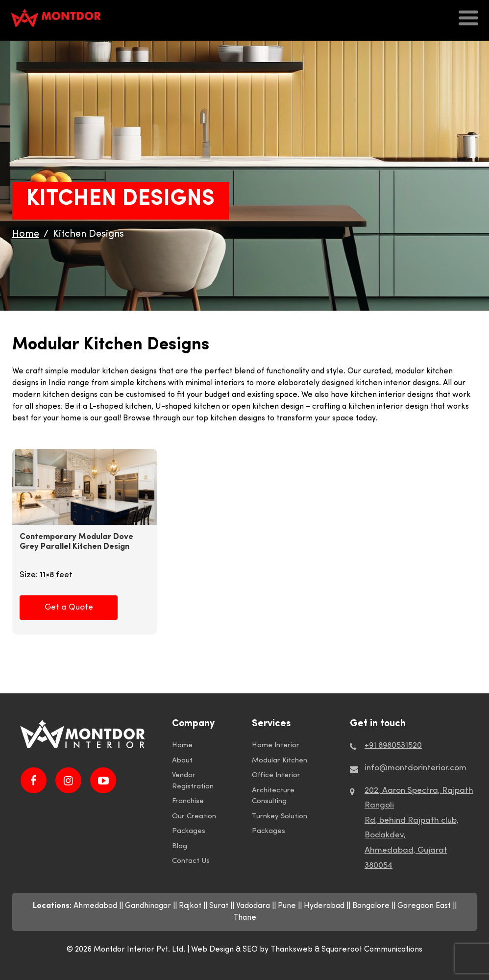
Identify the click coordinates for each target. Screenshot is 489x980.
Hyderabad (324, 906)
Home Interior (276, 746)
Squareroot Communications (372, 950)
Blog (180, 846)
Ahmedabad (95, 906)
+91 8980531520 (393, 746)
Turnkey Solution (280, 817)
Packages (189, 831)
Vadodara (253, 906)
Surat (219, 906)
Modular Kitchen (280, 761)
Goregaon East (424, 906)
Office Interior (276, 775)
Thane (245, 918)
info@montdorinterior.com (416, 768)
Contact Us (191, 861)
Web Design (212, 950)
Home (182, 746)
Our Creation (194, 817)
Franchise (188, 801)
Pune (287, 906)
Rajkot (190, 906)
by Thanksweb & (291, 950)
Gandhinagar (148, 906)
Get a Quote (69, 607)
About (182, 761)
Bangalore (371, 906)
